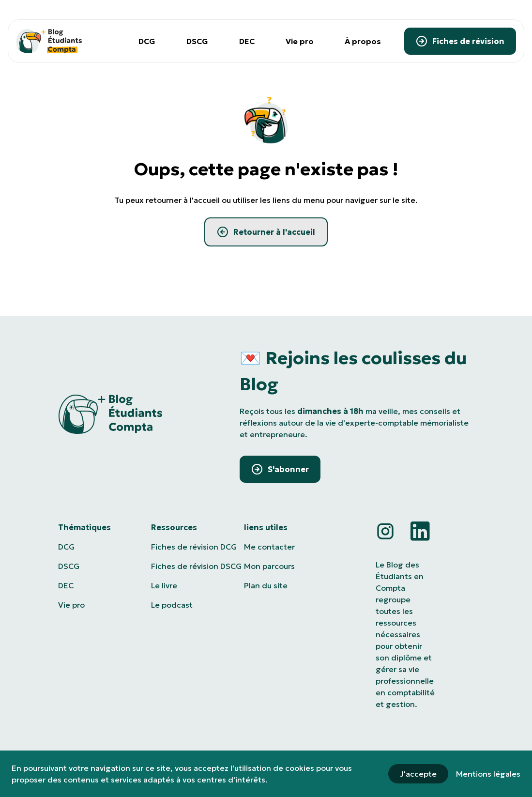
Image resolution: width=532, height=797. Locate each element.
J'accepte (418, 774)
